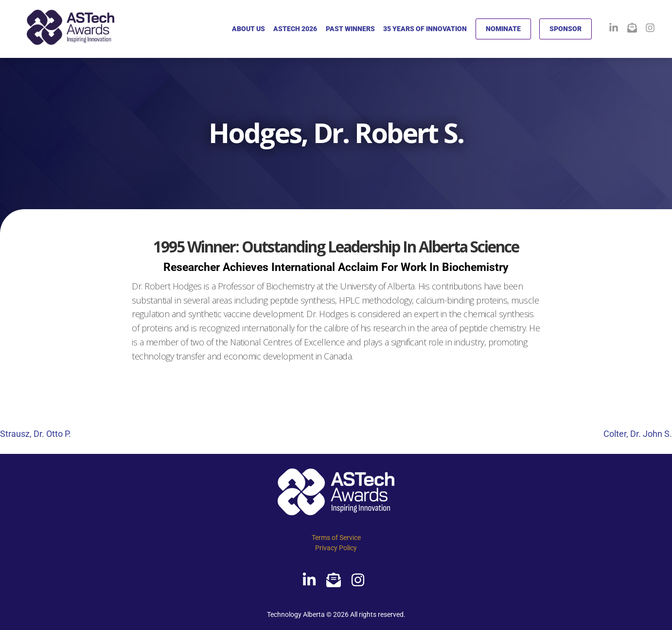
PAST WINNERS (350, 29)
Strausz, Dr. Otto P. (35, 434)
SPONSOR (566, 29)
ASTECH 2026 (295, 29)
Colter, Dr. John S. (638, 434)
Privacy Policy (336, 548)
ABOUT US (248, 29)
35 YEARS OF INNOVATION (425, 29)
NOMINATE (503, 29)
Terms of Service (336, 538)
